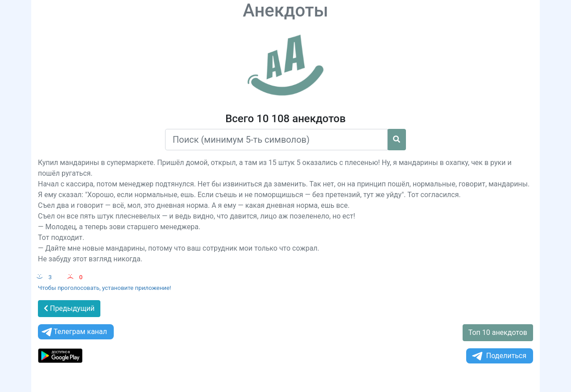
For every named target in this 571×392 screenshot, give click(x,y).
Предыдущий (69, 308)
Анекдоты (285, 10)
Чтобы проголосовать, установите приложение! (105, 288)
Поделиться (499, 356)
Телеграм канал (74, 332)
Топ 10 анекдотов (498, 332)
